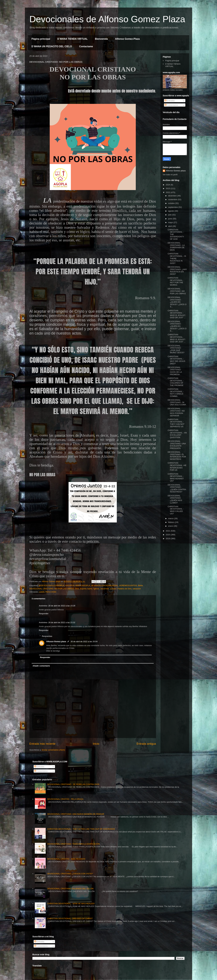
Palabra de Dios (125, 589)
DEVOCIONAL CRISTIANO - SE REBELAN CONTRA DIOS (73, 784)
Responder (44, 614)
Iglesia (96, 589)
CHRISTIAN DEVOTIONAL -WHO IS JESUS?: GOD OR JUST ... (177, 314)
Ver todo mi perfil (170, 175)
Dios (77, 589)
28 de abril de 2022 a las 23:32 (62, 622)
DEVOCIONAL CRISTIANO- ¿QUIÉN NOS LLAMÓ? (175, 499)
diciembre (173, 196)
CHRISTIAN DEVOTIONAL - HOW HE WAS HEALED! (71, 904)
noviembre (173, 199)
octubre (172, 203)
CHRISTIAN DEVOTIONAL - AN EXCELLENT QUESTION (177, 434)
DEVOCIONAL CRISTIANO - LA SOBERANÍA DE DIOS (176, 246)
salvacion (137, 589)
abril (170, 226)
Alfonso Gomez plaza (56, 641)
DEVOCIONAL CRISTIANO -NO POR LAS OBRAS (52, 589)
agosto (171, 211)
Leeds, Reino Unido (48, 592)
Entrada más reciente (42, 744)
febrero (172, 522)
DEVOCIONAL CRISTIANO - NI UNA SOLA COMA (177, 402)
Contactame (86, 46)
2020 (168, 535)
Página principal (41, 39)
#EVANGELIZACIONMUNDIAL (105, 585)
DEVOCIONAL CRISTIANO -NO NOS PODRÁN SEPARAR (176, 412)
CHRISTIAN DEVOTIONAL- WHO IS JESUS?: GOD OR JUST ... (177, 338)
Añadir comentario (41, 666)
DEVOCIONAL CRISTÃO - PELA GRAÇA (65, 799)
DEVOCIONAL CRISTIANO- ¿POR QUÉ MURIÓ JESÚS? (176, 349)
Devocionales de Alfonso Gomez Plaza (107, 19)
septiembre (173, 207)
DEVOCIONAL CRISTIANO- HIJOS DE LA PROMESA (175, 371)
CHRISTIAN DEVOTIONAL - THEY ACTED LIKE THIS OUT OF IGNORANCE (81, 829)
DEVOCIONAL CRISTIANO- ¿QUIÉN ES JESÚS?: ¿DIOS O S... (177, 302)
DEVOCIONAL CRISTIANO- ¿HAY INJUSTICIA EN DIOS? (177, 271)
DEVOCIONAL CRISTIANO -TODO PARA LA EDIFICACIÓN (73, 844)
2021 (168, 531)
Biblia (140, 585)
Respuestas (47, 636)
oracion (113, 589)
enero (171, 526)
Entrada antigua (146, 744)
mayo (171, 222)
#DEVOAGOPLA (83, 585)
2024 (168, 185)
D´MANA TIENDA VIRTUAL (73, 39)
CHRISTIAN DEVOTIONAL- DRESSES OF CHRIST (70, 918)
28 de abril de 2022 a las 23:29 (62, 606)
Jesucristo (105, 589)
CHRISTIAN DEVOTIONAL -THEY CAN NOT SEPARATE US (176, 423)
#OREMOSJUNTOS (128, 585)
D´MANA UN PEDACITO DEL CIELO (52, 46)
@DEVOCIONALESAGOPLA (51, 585)
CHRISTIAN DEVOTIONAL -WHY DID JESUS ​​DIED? (177, 360)
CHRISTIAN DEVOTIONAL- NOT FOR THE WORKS (175, 281)
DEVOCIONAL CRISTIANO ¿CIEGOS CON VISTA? (70, 874)
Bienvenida (101, 39)
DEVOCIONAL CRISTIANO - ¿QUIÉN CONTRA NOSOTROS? (177, 488)
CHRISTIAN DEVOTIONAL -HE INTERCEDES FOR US (177, 466)
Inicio (96, 744)
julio (170, 215)
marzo (171, 518)
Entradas (170, 101)
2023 (168, 188)
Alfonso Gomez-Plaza (127, 39)
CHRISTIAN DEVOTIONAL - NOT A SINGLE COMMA (176, 393)
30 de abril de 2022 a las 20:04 (84, 641)
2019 (168, 539)
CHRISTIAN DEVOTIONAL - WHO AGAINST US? (176, 477)
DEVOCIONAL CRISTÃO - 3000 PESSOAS (66, 859)
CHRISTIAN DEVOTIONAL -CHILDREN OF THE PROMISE (176, 382)
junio (171, 219)
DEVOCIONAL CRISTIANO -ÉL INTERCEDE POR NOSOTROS (177, 456)
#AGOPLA (70, 585)
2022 (168, 192)
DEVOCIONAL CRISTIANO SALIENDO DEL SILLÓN (70, 889)
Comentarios (171, 105)
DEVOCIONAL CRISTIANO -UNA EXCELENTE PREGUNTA (177, 445)
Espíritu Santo (86, 589)
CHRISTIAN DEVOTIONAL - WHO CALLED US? (176, 510)
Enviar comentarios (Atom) (53, 750)
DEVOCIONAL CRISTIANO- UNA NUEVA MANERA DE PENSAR (76, 814)
